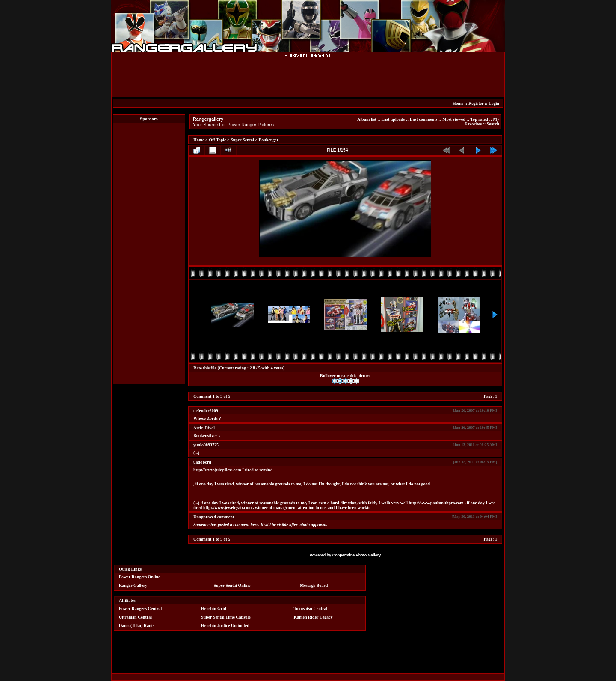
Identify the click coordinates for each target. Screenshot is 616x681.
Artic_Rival (204, 428)
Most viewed (454, 119)
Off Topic (217, 140)
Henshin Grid (214, 608)
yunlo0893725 (206, 445)
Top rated (479, 119)
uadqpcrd (202, 462)
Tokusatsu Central (311, 608)
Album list (367, 119)
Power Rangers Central (140, 608)
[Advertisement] (308, 77)
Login (494, 103)
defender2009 (206, 411)
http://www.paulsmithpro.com (436, 503)
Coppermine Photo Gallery (357, 555)
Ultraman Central (135, 617)
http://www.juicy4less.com (217, 470)
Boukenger (269, 140)
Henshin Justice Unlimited (225, 626)
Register (476, 103)
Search (493, 124)
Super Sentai (242, 140)
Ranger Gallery (133, 585)
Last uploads (393, 119)
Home (458, 103)
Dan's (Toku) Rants (137, 626)
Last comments (424, 119)
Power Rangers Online (139, 577)
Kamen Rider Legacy (313, 617)
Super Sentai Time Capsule (226, 617)
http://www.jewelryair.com (228, 507)
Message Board (314, 585)
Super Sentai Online (232, 585)
